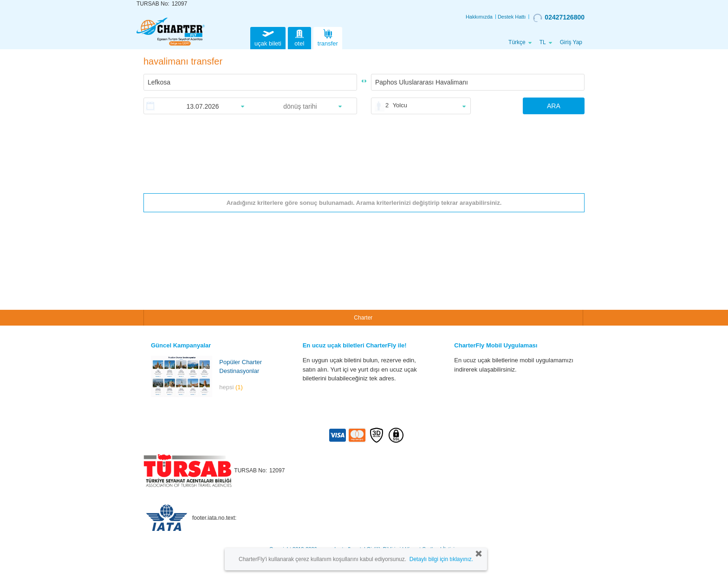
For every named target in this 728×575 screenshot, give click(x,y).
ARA (554, 106)
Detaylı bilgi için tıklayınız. (441, 559)
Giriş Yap (571, 42)
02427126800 (559, 18)
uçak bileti (268, 37)
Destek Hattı (512, 17)
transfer (328, 37)
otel (299, 37)
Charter (363, 318)
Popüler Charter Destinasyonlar (240, 366)
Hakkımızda (479, 17)
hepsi (231, 387)
